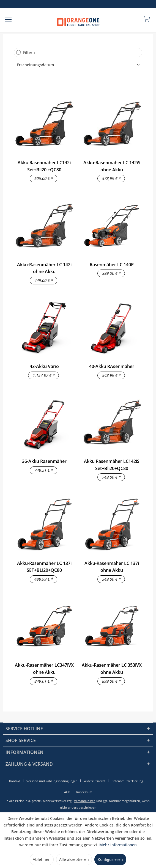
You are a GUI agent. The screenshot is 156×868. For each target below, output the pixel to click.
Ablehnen (42, 859)
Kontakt (15, 781)
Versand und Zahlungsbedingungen (52, 781)
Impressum (84, 792)
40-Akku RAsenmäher (112, 366)
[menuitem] (8, 19)
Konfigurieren (110, 859)
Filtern (29, 52)
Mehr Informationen (118, 845)
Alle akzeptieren (74, 859)
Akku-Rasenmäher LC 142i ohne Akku (44, 268)
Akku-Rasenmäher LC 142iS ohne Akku (112, 166)
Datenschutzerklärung (127, 781)
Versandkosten (85, 801)
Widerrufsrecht (95, 781)
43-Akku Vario (44, 366)
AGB (67, 792)
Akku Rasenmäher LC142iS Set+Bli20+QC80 (112, 465)
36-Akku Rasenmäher (44, 461)
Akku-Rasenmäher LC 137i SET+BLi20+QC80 (44, 567)
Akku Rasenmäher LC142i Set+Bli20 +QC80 (44, 166)
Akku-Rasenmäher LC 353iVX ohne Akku (112, 669)
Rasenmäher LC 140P (112, 265)
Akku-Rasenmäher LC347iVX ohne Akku (44, 669)
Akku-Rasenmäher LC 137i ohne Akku (112, 567)
